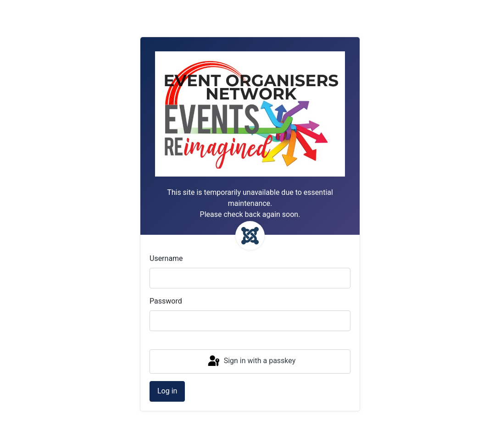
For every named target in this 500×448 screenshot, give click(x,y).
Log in (167, 391)
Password (166, 301)
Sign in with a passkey (251, 361)
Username (166, 258)
